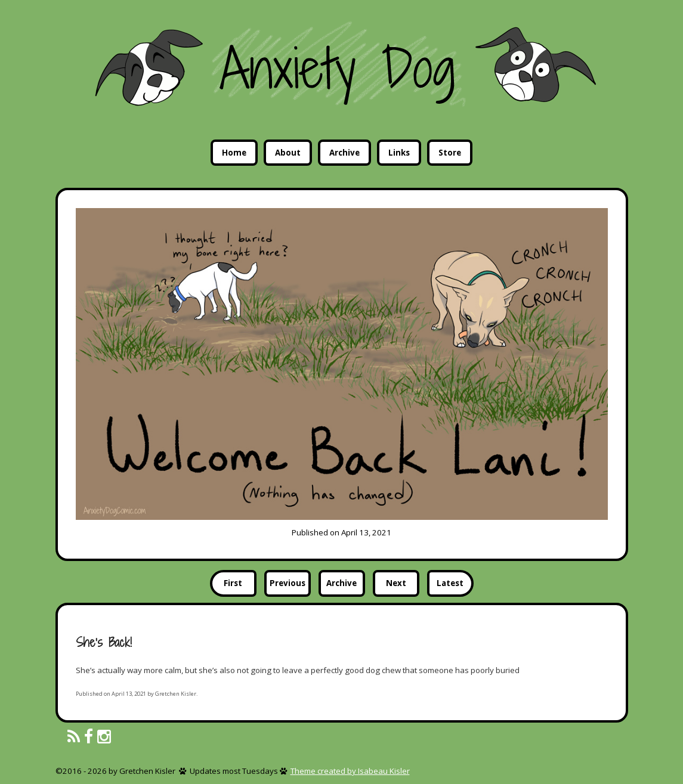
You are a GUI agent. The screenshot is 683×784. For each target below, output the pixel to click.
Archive (344, 153)
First (233, 583)
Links (399, 153)
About (288, 153)
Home (234, 153)
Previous (288, 583)
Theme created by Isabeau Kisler (350, 771)
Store (450, 153)
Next (396, 583)
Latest (450, 583)
